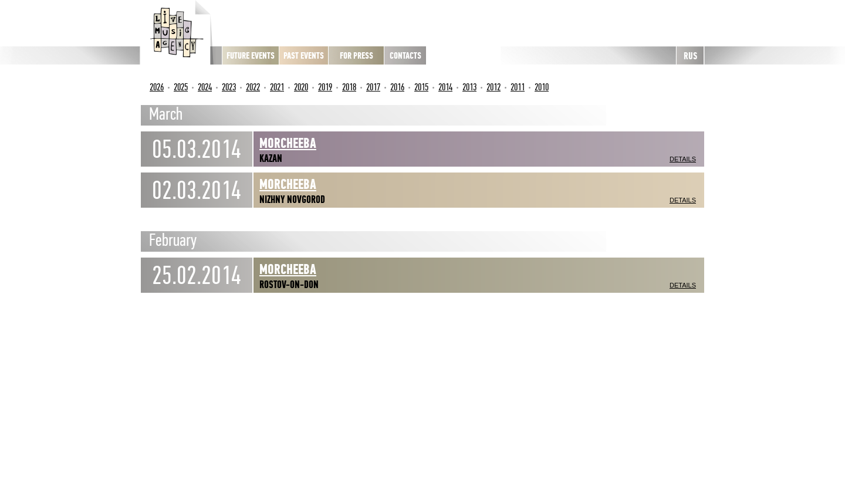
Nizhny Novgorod (292, 199)
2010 (542, 87)
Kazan (271, 158)
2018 (349, 87)
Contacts (405, 56)
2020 (301, 87)
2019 (325, 87)
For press (356, 56)
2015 (421, 87)
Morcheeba (288, 143)
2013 (469, 87)
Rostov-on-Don (289, 285)
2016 (397, 87)
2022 (253, 87)
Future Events (251, 56)
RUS (690, 56)
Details (683, 159)
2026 (157, 87)
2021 (277, 87)
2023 (229, 87)
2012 (494, 87)
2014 (445, 87)
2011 (518, 87)
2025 (181, 87)
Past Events (304, 56)
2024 (205, 87)
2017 (373, 87)
